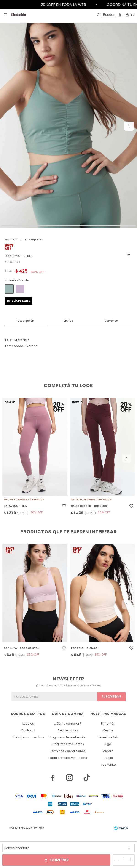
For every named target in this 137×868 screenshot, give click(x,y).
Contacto (28, 730)
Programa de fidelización (68, 737)
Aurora (108, 751)
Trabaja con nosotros (28, 737)
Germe (108, 730)
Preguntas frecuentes (68, 744)
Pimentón (108, 723)
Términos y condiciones (68, 751)
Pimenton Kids (108, 737)
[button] (106, 15)
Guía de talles (21, 301)
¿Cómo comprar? (68, 723)
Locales (28, 723)
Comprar (59, 860)
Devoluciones (68, 730)
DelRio (108, 758)
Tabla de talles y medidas (68, 758)
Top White (108, 765)
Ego (108, 744)
